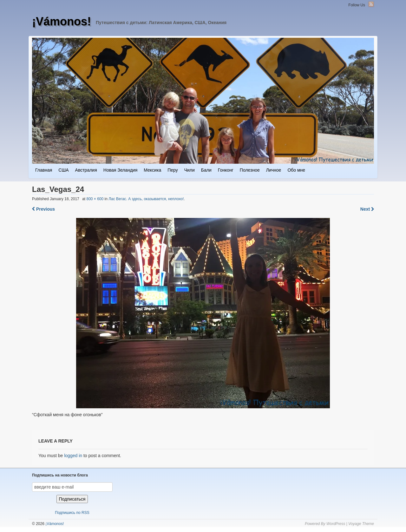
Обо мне (296, 170)
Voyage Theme (361, 524)
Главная (44, 170)
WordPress (336, 524)
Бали (206, 170)
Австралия (86, 170)
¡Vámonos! (62, 21)
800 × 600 (95, 199)
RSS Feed (371, 4)
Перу (173, 170)
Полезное (250, 170)
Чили (190, 170)
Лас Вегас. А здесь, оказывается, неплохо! (146, 199)
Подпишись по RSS (72, 513)
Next (367, 209)
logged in (73, 456)
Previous (43, 209)
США (63, 170)
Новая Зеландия (120, 170)
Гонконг (226, 170)
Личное (274, 170)
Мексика (152, 170)
